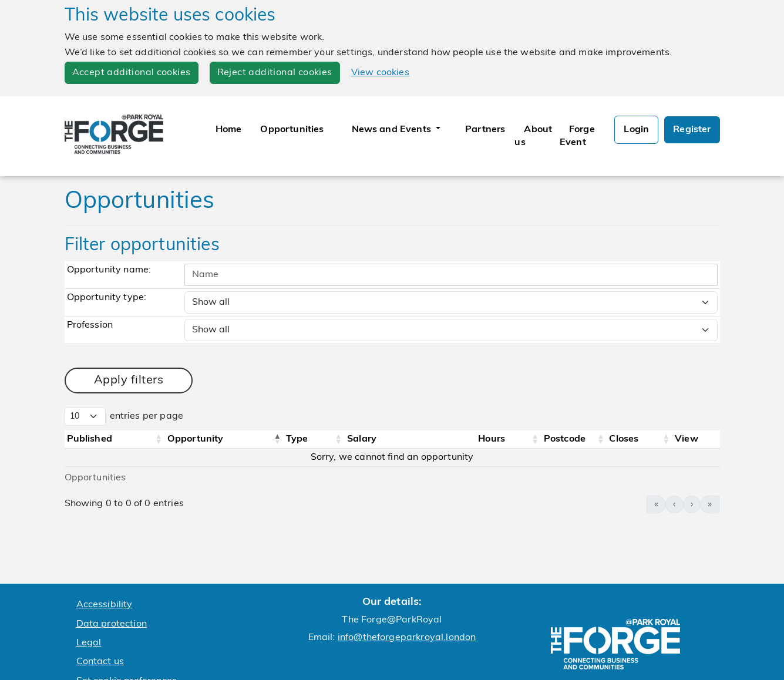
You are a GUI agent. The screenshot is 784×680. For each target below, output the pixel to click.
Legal (89, 643)
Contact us (100, 662)
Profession (90, 325)
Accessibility (105, 605)
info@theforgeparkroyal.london (407, 638)
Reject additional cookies (275, 73)
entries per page (147, 416)
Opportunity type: (107, 298)
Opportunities (292, 130)
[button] (159, 439)
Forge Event (577, 136)
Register (692, 130)
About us (533, 136)
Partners (485, 130)
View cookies (380, 73)
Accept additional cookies (132, 73)
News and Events (393, 130)
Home (229, 130)
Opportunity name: (109, 270)
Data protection (112, 624)
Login (636, 130)
